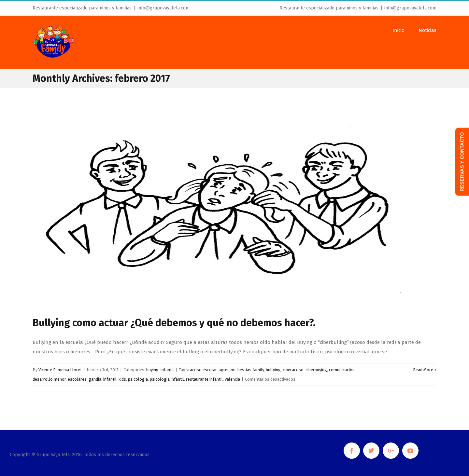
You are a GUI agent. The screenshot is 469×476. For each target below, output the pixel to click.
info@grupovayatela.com (163, 8)
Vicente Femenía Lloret (60, 370)
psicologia (138, 379)
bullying (273, 370)
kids (122, 379)
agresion (227, 370)
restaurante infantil (204, 379)
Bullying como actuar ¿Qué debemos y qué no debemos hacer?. (174, 323)
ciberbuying (316, 370)
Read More (423, 370)
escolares (77, 379)
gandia (95, 379)
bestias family (251, 370)
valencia (232, 379)
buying (152, 370)
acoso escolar (203, 370)
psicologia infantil (167, 379)
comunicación (342, 370)
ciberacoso (293, 370)
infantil (167, 370)
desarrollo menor (49, 379)
